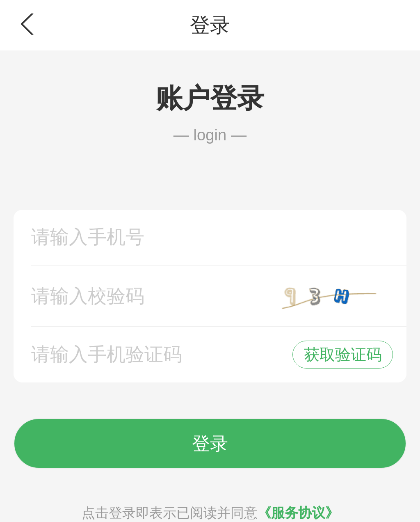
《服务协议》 (298, 513)
